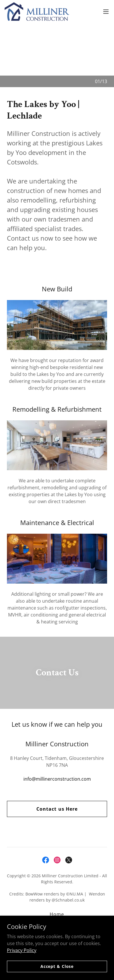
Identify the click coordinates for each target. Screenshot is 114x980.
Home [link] (57, 914)
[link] (37, 12)
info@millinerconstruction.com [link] (57, 779)
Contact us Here (57, 809)
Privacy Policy (22, 950)
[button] (106, 12)
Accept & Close (57, 966)
